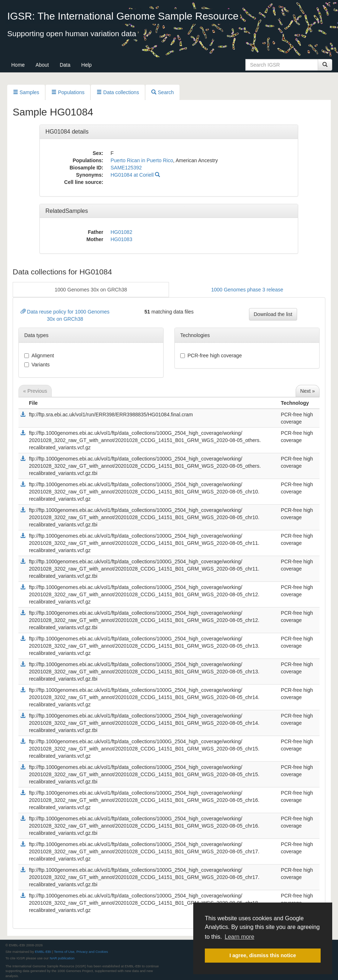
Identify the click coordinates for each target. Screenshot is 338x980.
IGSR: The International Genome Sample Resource (123, 16)
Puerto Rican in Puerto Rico (142, 160)
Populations (68, 92)
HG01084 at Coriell (135, 175)
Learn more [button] (240, 937)
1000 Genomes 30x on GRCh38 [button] (91, 290)
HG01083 (121, 239)
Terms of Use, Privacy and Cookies (81, 952)
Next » (308, 391)
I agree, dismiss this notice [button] (263, 955)
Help (87, 65)
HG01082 (121, 232)
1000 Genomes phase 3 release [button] (247, 290)
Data (65, 65)
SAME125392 (126, 168)
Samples (26, 92)
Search (162, 92)
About (42, 65)
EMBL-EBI (43, 952)
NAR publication (62, 958)
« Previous (35, 391)
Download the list (273, 314)
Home (18, 65)
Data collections (118, 92)
